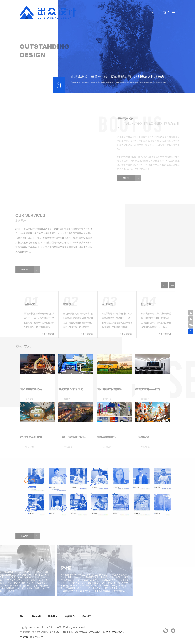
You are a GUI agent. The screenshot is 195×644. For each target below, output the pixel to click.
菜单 (166, 12)
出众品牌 (36, 616)
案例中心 (70, 616)
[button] (172, 292)
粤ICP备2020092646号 (113, 632)
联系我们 (86, 616)
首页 (22, 616)
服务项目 (53, 616)
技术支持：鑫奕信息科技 (31, 637)
